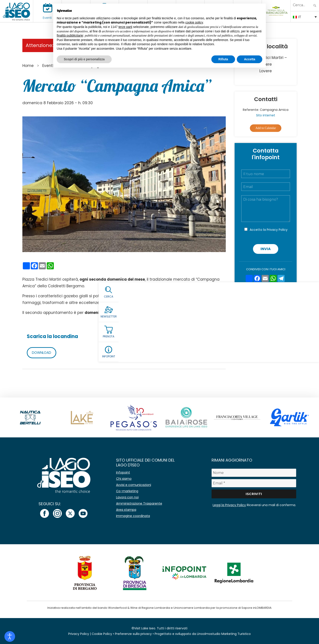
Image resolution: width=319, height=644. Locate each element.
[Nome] (254, 473)
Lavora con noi (127, 497)
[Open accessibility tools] (10, 636)
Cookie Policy (102, 634)
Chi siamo (124, 479)
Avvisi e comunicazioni (134, 485)
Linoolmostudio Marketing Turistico (224, 634)
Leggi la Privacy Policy (229, 505)
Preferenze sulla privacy (133, 634)
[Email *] (254, 483)
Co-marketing (127, 491)
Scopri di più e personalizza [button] (84, 59)
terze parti (125, 27)
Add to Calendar (266, 128)
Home (28, 66)
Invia (266, 249)
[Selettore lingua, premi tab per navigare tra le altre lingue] (305, 17)
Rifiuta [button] (223, 59)
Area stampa (126, 510)
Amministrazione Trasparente (139, 503)
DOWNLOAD (42, 353)
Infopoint (123, 472)
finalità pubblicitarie (70, 35)
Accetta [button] (250, 59)
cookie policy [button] (194, 22)
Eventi (47, 18)
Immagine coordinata (133, 516)
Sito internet (266, 115)
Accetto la (269, 230)
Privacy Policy (277, 230)
